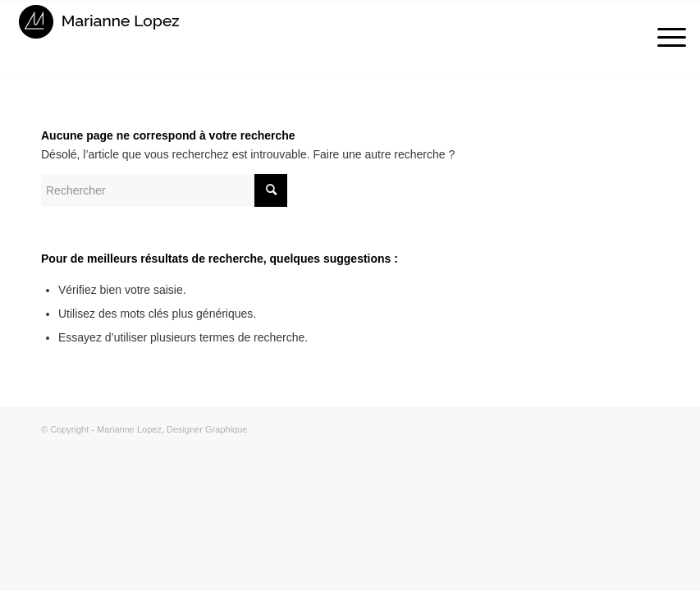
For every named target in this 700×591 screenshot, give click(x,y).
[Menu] (663, 38)
